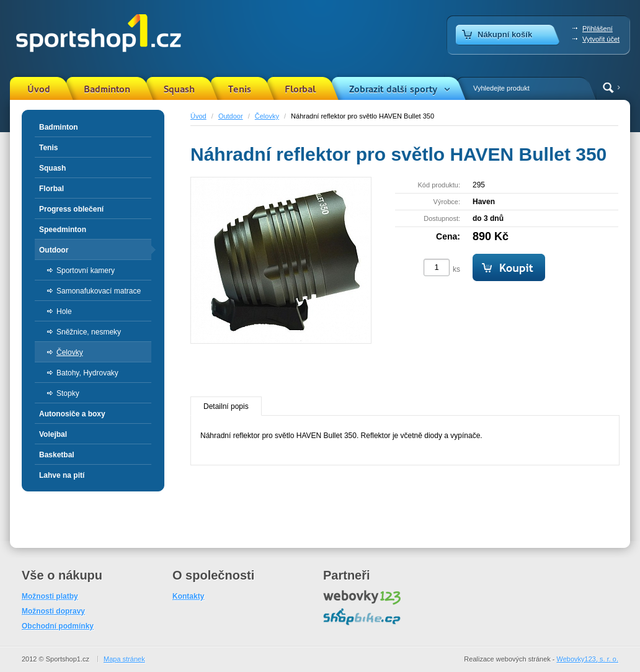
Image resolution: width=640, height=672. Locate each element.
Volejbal (53, 434)
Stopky (68, 393)
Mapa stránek (124, 659)
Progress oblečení (71, 209)
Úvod (39, 89)
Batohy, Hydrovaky (87, 373)
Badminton (107, 89)
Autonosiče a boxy (72, 414)
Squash (179, 89)
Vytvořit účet (601, 39)
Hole (64, 311)
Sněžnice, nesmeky (89, 332)
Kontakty (188, 596)
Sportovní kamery (86, 271)
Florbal (300, 89)
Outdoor (231, 116)
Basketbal (57, 455)
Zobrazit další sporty (393, 89)
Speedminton (63, 230)
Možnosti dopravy (53, 611)
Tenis (240, 89)
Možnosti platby (50, 596)
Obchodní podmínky (58, 626)
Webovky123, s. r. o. (588, 659)
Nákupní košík (505, 34)
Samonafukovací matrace (99, 291)
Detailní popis (226, 406)
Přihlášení (598, 29)
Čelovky (267, 116)
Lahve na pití (62, 475)
